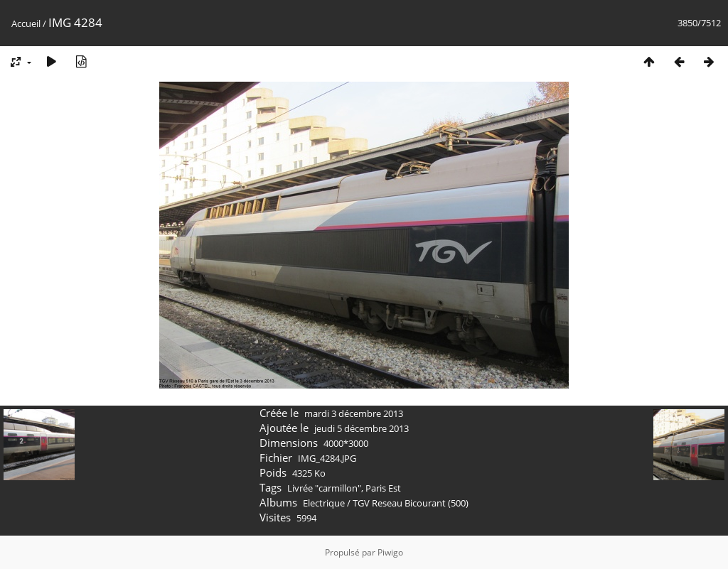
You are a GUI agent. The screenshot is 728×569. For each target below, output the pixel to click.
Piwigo (390, 552)
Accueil (26, 23)
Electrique (324, 503)
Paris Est (383, 488)
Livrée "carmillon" (324, 488)
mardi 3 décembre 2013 (354, 413)
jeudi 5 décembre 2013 (362, 428)
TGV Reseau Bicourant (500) (411, 503)
